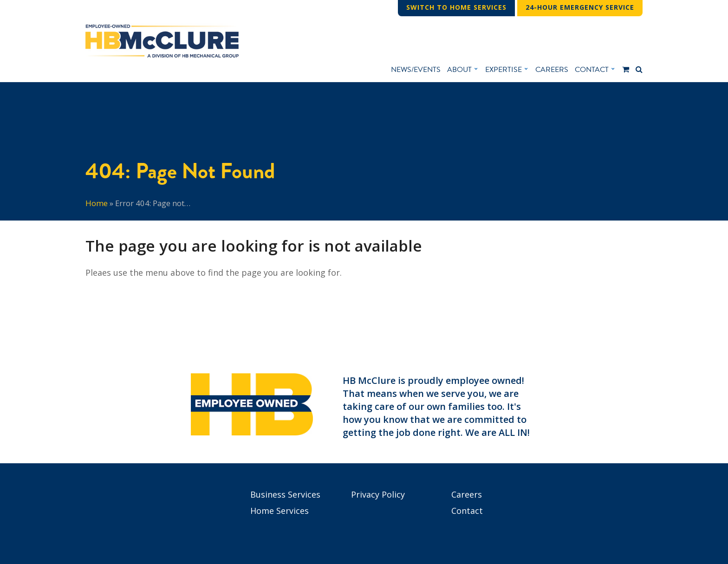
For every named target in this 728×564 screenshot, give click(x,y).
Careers (467, 494)
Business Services (285, 494)
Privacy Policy (378, 494)
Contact (467, 511)
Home (97, 203)
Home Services (279, 511)
